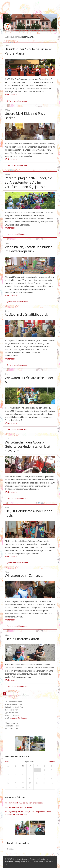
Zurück (7, 762)
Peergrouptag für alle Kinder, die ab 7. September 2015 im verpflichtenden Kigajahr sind (28, 182)
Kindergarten (28, 37)
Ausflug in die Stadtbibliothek (26, 314)
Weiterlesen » (11, 95)
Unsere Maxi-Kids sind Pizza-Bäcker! (20, 807)
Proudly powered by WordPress (17, 862)
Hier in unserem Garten (22, 639)
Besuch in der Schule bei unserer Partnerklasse (25, 803)
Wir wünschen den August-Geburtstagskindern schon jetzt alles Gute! (28, 446)
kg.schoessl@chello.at (18, 718)
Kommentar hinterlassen (17, 101)
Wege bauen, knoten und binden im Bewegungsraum (29, 249)
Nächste (52, 762)
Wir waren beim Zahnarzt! (24, 575)
